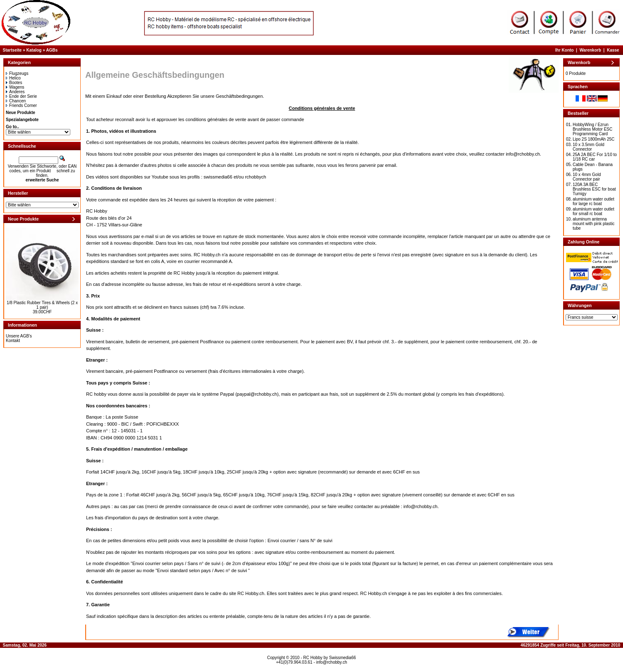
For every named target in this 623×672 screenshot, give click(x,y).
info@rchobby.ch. (523, 154)
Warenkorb (590, 50)
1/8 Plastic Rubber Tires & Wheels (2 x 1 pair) (42, 305)
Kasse (613, 50)
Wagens (15, 87)
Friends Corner (21, 105)
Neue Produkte (21, 113)
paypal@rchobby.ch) (258, 394)
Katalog (34, 50)
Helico (13, 78)
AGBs (52, 50)
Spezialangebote (22, 120)
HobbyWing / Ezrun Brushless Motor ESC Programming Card (593, 129)
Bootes (14, 83)
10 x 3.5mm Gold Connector (588, 147)
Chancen (16, 101)
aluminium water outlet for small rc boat (593, 211)
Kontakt (13, 341)
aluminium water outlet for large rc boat (593, 201)
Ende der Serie (21, 96)
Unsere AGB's (19, 336)
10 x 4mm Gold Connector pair (587, 177)
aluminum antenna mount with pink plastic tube (594, 224)
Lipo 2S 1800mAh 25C (594, 139)
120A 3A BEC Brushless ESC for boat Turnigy (594, 189)
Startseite (12, 50)
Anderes (15, 92)
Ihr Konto (564, 50)
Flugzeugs (17, 73)
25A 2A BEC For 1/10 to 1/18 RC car (595, 157)
